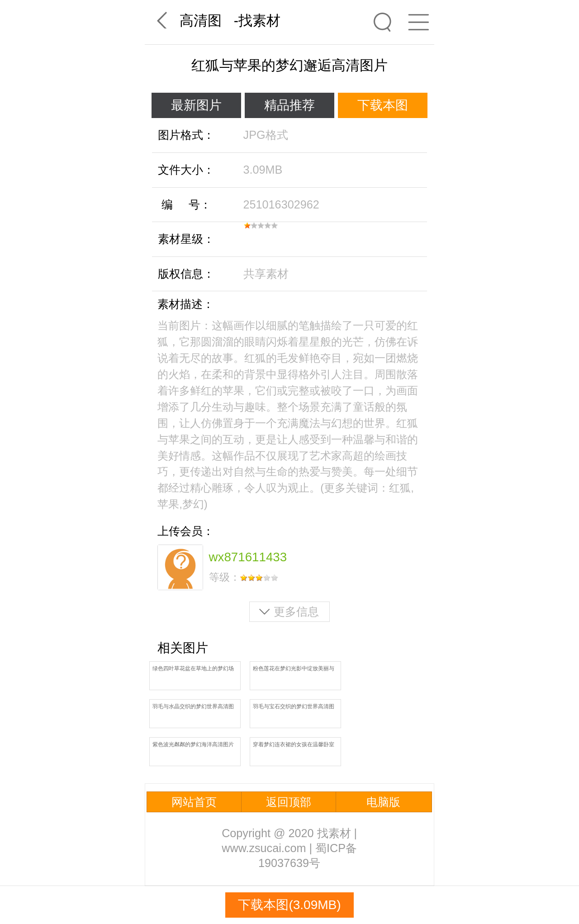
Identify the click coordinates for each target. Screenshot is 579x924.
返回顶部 (289, 802)
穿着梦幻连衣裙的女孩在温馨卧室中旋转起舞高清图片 (294, 745)
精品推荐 (289, 105)
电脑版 (383, 802)
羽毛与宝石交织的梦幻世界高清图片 (294, 707)
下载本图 (383, 105)
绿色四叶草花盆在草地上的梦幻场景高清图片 (193, 669)
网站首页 (194, 802)
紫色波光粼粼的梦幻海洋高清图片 (193, 744)
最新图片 (196, 105)
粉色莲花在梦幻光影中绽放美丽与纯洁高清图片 (294, 669)
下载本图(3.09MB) (289, 905)
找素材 (259, 21)
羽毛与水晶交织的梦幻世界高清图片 (193, 707)
